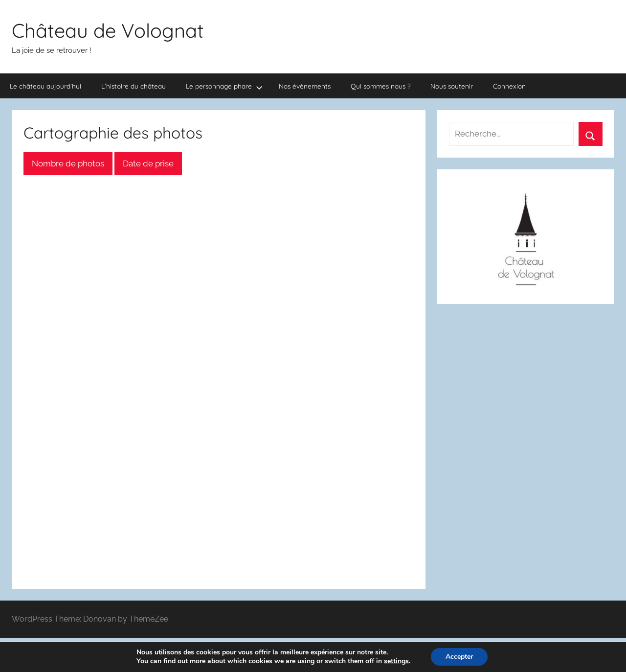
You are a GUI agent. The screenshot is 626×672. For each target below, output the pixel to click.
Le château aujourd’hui (45, 86)
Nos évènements (305, 86)
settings (396, 661)
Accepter (459, 657)
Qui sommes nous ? (381, 86)
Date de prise (148, 163)
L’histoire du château (134, 86)
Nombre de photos (68, 163)
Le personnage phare (224, 86)
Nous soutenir (452, 86)
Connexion (509, 86)
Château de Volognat (108, 30)
